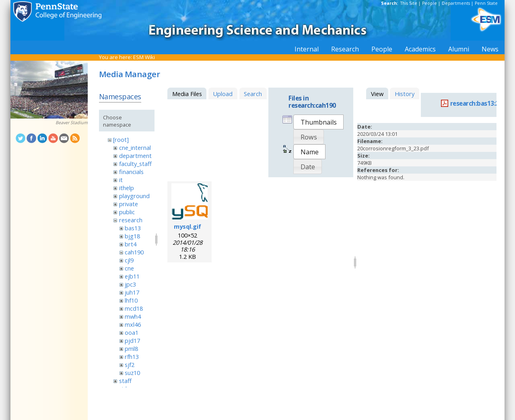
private (129, 204)
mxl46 (133, 324)
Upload (223, 94)
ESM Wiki (144, 57)
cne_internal (135, 148)
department (135, 156)
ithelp (127, 188)
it (121, 180)
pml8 (131, 348)
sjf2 (130, 365)
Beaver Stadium (72, 123)
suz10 (132, 373)
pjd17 (132, 340)
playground (134, 196)
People (430, 3)
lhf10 (131, 300)
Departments (456, 3)
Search (253, 94)
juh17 (132, 292)
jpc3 (130, 284)
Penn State (486, 3)
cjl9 (129, 260)
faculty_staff (135, 164)
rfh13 (132, 356)
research (131, 220)
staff (125, 381)
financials (131, 172)
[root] (121, 139)
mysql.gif (187, 226)
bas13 (133, 228)
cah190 (134, 252)
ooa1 (132, 332)
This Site (409, 3)
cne (129, 268)
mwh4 (133, 316)
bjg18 (132, 236)
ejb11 (132, 276)
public (127, 212)
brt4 (131, 244)
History (405, 94)
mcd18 (134, 308)
